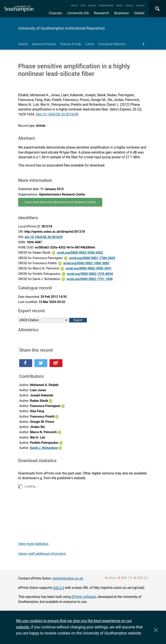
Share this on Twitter (41, 363)
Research (101, 13)
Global (139, 13)
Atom (113, 578)
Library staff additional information (42, 554)
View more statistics (33, 544)
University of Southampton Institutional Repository (61, 28)
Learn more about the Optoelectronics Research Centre (60, 202)
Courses (55, 13)
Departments (106, 5)
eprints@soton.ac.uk (68, 578)
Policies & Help (71, 44)
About (74, 5)
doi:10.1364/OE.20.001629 (57, 114)
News (119, 5)
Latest (90, 44)
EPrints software (84, 597)
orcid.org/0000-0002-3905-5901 (89, 268)
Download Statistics (112, 44)
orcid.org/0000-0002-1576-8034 (90, 274)
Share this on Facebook (26, 363)
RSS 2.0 (143, 578)
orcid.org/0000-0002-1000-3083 (86, 263)
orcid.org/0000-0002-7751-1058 (90, 279)
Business (122, 13)
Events (129, 5)
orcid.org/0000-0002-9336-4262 (80, 253)
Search (23, 44)
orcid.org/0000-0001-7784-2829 (92, 258)
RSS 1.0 (127, 578)
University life (78, 13)
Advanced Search (44, 44)
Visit (83, 5)
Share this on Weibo (56, 363)
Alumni (92, 5)
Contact (140, 5)
